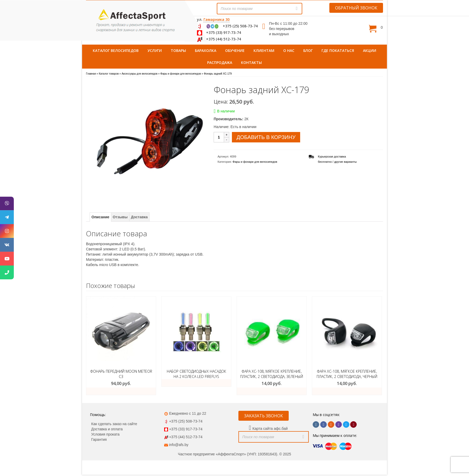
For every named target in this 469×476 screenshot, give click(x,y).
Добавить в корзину (266, 137)
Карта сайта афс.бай (270, 429)
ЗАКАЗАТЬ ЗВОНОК (264, 416)
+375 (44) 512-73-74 (224, 39)
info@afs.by (179, 445)
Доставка (139, 217)
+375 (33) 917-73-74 (224, 32)
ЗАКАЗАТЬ (272, 391)
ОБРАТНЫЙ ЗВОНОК (356, 8)
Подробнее (196, 383)
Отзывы (120, 217)
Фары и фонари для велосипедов (255, 162)
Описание (100, 217)
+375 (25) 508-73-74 (240, 26)
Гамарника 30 (217, 19)
